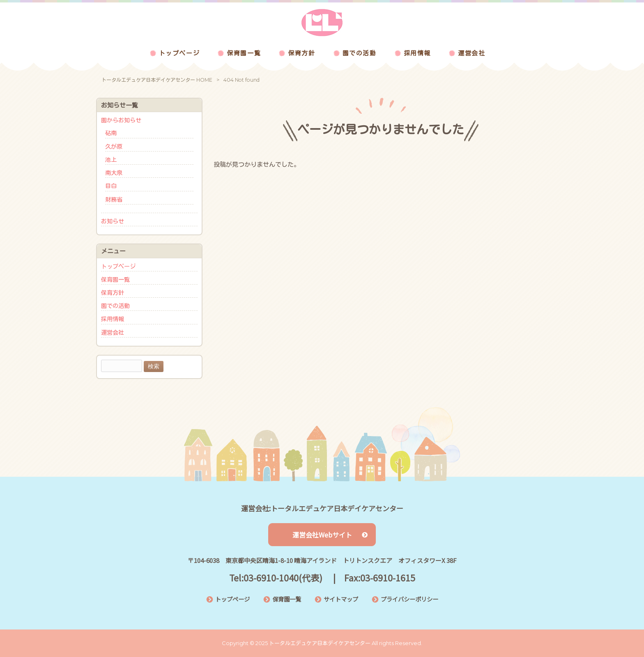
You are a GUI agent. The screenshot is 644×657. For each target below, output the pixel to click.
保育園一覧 (115, 280)
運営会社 (113, 333)
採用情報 (113, 319)
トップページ (118, 266)
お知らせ (113, 221)
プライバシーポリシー (409, 599)
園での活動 (115, 306)
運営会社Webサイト (330, 535)
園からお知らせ (121, 120)
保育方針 (113, 293)
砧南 (111, 133)
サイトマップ (341, 599)
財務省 (114, 200)
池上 (111, 160)
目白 (111, 186)
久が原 (114, 147)
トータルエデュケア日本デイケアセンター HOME (157, 80)
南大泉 (114, 173)
